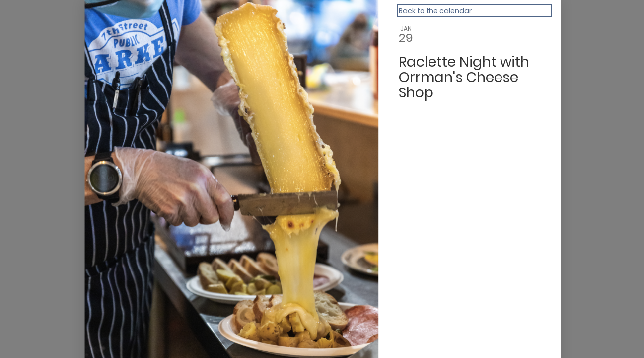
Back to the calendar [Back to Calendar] (435, 11)
